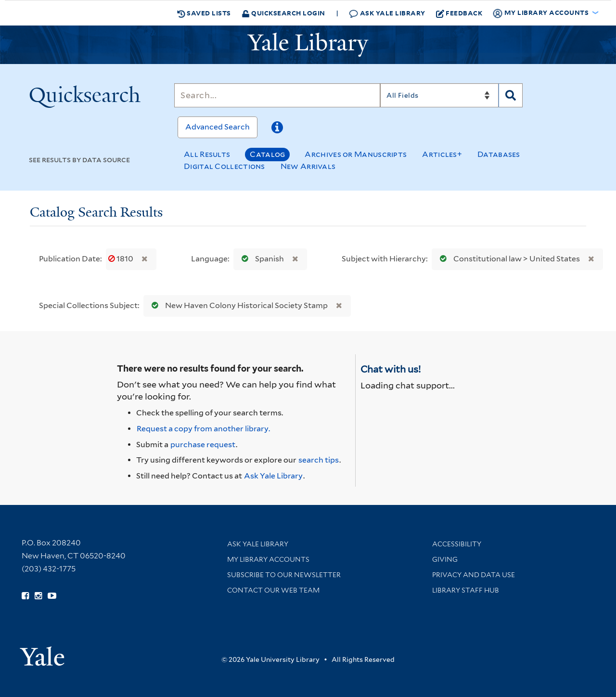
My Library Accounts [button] (541, 13)
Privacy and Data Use (474, 575)
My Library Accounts (268, 559)
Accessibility (457, 544)
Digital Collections (225, 166)
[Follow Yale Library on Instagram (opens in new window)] (38, 596)
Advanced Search (218, 127)
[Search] (277, 95)
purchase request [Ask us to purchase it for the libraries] (203, 445)
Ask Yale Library (387, 13)
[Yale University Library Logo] (308, 45)
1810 (122, 259)
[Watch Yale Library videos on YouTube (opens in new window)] (52, 596)
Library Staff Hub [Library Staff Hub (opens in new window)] (466, 590)
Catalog (267, 154)
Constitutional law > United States (508, 259)
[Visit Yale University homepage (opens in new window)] (42, 653)
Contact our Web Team (273, 590)
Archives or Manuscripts (356, 154)
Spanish (261, 259)
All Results (207, 154)
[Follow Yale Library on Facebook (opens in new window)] (25, 596)
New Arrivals (308, 166)
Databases (499, 154)
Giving (445, 559)
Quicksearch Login (283, 13)
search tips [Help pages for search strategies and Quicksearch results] (319, 460)
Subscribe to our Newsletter (284, 575)
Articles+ (442, 154)
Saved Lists (204, 13)
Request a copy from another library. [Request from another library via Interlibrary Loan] (203, 429)
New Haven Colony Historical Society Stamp (237, 305)
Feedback (459, 13)
